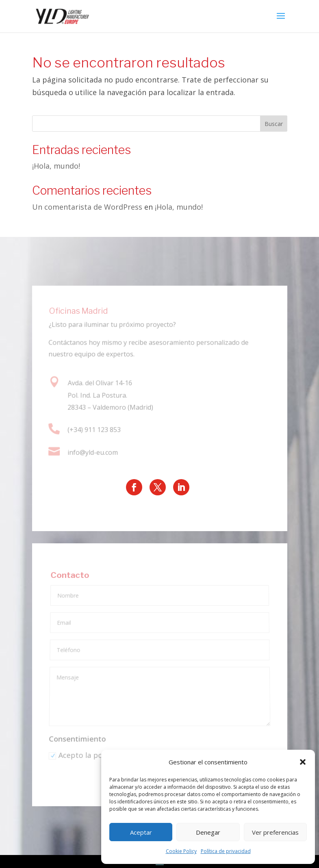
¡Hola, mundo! (56, 166)
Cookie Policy (181, 851)
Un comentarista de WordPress (87, 207)
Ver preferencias (275, 832)
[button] (303, 762)
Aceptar (141, 832)
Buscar (274, 124)
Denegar (208, 832)
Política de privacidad (226, 851)
